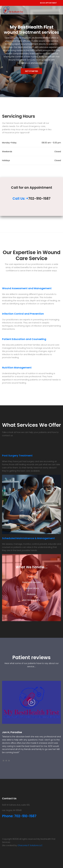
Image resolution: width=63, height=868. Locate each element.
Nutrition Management (17, 368)
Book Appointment (48, 3)
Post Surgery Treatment (17, 456)
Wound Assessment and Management (27, 288)
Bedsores (31, 594)
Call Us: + (20, 199)
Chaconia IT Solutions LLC (30, 845)
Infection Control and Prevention (23, 314)
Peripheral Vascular (31, 582)
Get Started (31, 71)
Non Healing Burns (32, 600)
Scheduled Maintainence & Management (28, 538)
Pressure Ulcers (31, 588)
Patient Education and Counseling (24, 339)
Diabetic (32, 576)
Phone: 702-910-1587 (19, 816)
